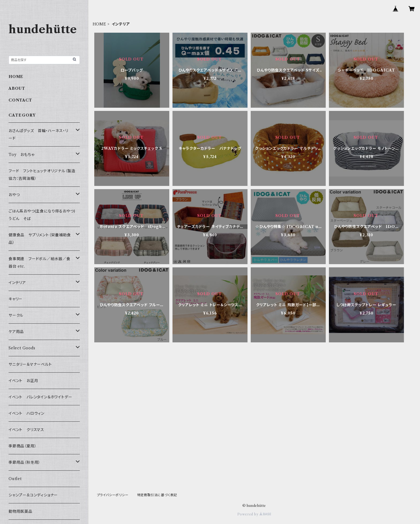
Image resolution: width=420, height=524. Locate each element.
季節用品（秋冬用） (25, 462)
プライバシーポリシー (113, 495)
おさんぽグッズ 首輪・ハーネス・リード (38, 134)
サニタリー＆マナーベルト (30, 364)
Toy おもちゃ (21, 155)
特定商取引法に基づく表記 (157, 495)
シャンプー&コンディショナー (33, 495)
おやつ (14, 195)
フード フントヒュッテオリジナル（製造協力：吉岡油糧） (42, 175)
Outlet (15, 479)
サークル (16, 315)
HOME (100, 24)
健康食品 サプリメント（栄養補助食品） (40, 239)
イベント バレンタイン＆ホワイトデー (40, 397)
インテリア (17, 283)
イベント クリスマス (26, 430)
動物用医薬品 (20, 511)
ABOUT (17, 88)
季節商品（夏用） (22, 446)
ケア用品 (16, 332)
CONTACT (20, 100)
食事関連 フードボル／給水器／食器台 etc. (40, 263)
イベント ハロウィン (27, 413)
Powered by (254, 514)
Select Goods (22, 348)
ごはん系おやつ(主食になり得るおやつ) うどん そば (44, 215)
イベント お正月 (23, 381)
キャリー (16, 299)
